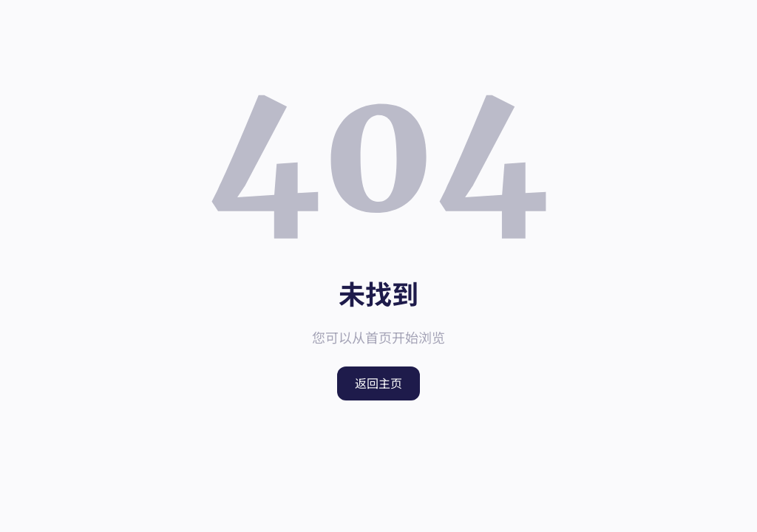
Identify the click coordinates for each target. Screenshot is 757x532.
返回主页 (378, 383)
